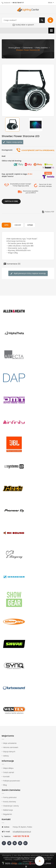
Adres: (6, 827)
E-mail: (6, 832)
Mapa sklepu (8, 768)
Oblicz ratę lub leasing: (12, 161)
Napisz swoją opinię (12, 142)
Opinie (30, 225)
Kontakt (6, 777)
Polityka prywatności (12, 781)
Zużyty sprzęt (9, 772)
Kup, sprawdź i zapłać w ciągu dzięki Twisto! (17, 175)
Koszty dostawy (10, 802)
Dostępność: (7, 150)
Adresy (6, 756)
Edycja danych (9, 752)
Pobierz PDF (48, 212)
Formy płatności (10, 797)
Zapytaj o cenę (11, 201)
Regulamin (8, 814)
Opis (6, 225)
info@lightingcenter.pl (22, 832)
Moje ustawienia (10, 743)
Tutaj (15, 186)
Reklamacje (8, 810)
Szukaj (42, 20)
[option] (16, 125)
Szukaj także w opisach (23, 25)
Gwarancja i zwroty (11, 806)
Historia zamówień (11, 747)
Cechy (18, 225)
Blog (5, 785)
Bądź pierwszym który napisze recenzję (28, 273)
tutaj (49, 864)
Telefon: (6, 836)
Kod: (4, 156)
